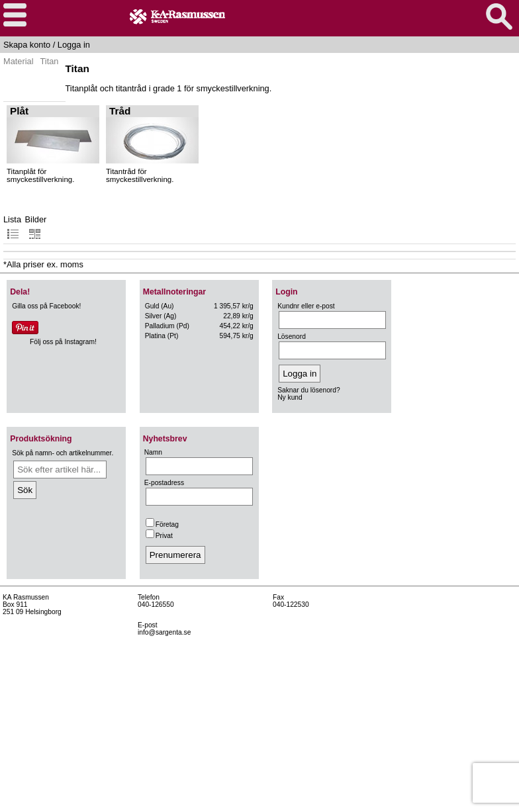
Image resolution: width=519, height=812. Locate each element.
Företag (162, 524)
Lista (12, 227)
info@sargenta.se (164, 632)
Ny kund (290, 397)
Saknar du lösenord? (308, 390)
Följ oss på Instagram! (63, 342)
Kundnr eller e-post (306, 306)
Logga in (74, 45)
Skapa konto (27, 45)
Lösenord (292, 337)
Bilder (36, 227)
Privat (159, 536)
